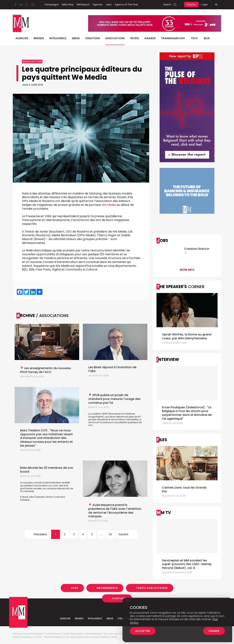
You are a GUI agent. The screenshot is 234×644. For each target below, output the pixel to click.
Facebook (16, 5)
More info (187, 270)
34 (110, 534)
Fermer (214, 631)
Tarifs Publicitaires (152, 588)
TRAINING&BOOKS (173, 38)
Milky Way (68, 4)
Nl (216, 4)
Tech (194, 38)
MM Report (83, 4)
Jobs (109, 4)
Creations (93, 38)
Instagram (33, 5)
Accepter (143, 631)
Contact (119, 598)
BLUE (207, 38)
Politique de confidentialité (28, 634)
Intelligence (58, 38)
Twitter (27, 5)
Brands (39, 38)
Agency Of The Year (127, 4)
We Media (109, 205)
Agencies (22, 38)
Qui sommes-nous (114, 634)
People (135, 38)
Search (167, 4)
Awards (150, 38)
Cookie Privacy (53, 634)
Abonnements (107, 588)
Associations (115, 38)
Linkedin (21, 5)
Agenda (98, 4)
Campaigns (52, 4)
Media (76, 38)
